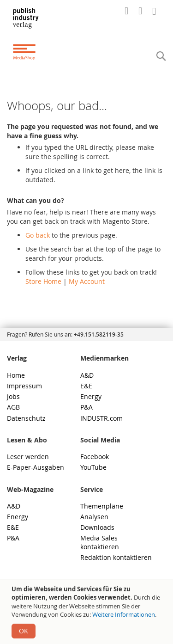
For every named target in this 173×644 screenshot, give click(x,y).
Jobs (13, 396)
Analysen (94, 517)
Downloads (97, 527)
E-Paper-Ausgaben (36, 467)
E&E (86, 386)
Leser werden (28, 457)
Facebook (95, 457)
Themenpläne (102, 506)
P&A (86, 407)
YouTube (93, 467)
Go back (38, 235)
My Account (87, 281)
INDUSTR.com (101, 418)
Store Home (43, 281)
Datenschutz (26, 418)
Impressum (24, 386)
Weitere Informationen (124, 614)
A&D (87, 375)
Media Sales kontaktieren (100, 542)
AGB (13, 407)
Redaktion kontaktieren (116, 557)
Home (16, 375)
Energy (91, 396)
